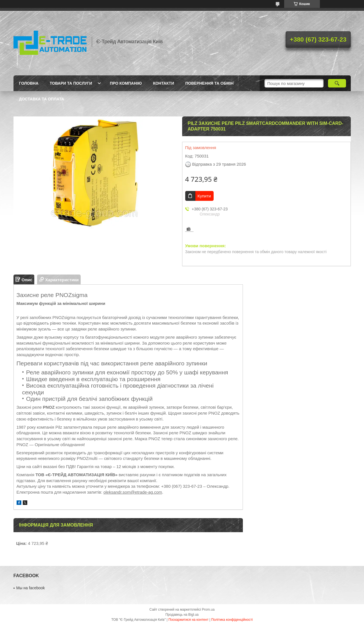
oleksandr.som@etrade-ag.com (133, 492)
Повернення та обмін (209, 83)
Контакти (163, 83)
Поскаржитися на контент (188, 620)
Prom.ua (208, 610)
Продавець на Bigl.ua (182, 615)
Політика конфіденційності (232, 620)
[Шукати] (337, 83)
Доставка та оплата (42, 99)
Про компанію (126, 83)
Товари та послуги (71, 83)
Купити (204, 196)
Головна (29, 83)
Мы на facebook (31, 588)
